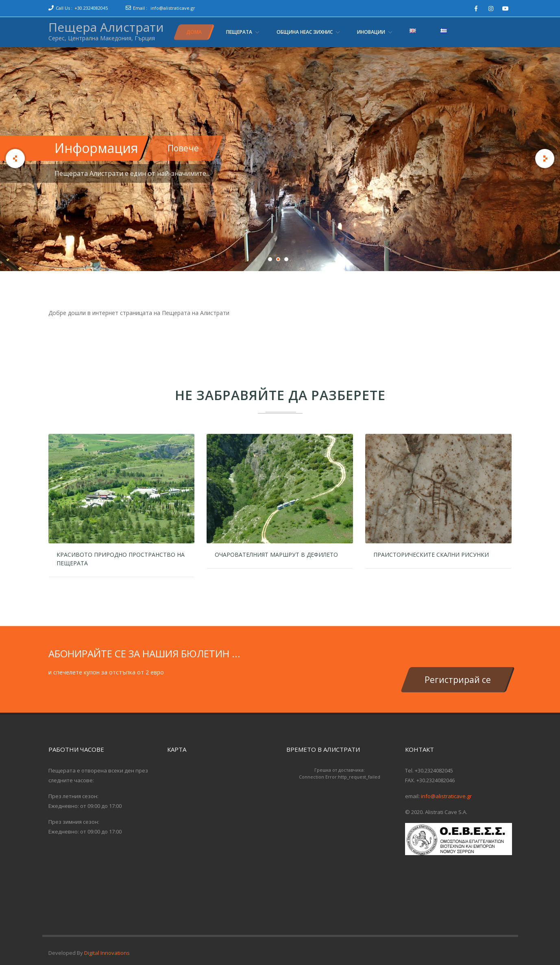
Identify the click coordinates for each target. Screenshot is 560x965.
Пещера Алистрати (106, 27)
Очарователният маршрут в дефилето (276, 555)
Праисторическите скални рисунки (431, 555)
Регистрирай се (458, 680)
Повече (183, 148)
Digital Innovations (107, 953)
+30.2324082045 (91, 8)
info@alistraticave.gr (173, 8)
